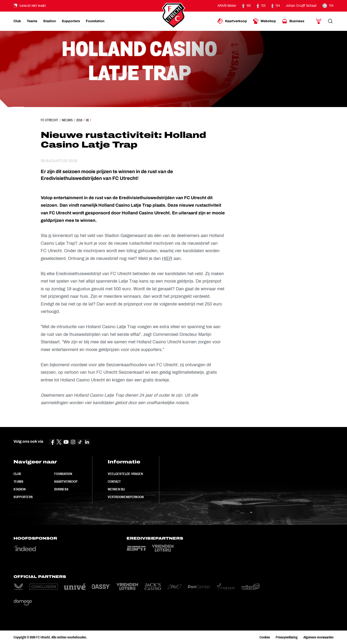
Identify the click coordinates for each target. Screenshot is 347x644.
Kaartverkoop (66, 481)
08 (87, 120)
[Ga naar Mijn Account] (319, 21)
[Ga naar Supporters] (71, 21)
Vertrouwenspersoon (126, 497)
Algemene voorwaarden (318, 637)
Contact (114, 481)
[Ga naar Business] (293, 21)
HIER (167, 258)
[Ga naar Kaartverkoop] (232, 21)
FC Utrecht (49, 120)
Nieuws (67, 120)
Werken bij (116, 489)
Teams (18, 481)
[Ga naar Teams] (32, 21)
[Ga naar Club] (17, 21)
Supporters (23, 497)
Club (17, 474)
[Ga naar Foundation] (95, 21)
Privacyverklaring (287, 637)
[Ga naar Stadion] (50, 21)
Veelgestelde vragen (125, 474)
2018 (79, 120)
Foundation (63, 474)
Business (61, 489)
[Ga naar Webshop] (264, 21)
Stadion (20, 489)
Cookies (265, 637)
